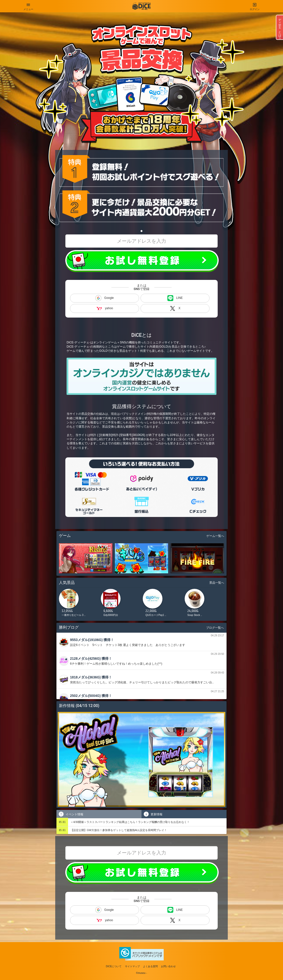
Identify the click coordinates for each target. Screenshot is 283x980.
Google (105, 298)
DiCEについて (114, 966)
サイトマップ (132, 966)
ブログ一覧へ (215, 628)
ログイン (255, 5)
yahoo (105, 308)
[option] (79, 604)
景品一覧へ (217, 583)
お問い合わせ (168, 966)
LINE (175, 298)
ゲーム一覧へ (215, 536)
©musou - (141, 973)
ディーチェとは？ (280, 27)
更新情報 (153, 814)
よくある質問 (150, 966)
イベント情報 (71, 814)
